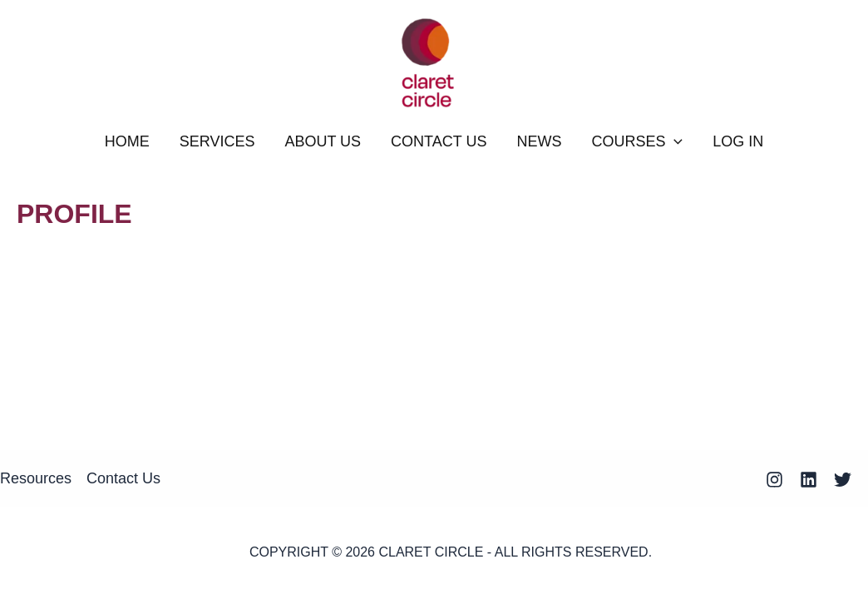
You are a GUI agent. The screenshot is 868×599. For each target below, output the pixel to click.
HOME (127, 141)
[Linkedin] (809, 480)
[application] (674, 141)
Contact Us (123, 478)
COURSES (637, 141)
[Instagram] (774, 480)
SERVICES (217, 141)
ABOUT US (323, 141)
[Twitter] (843, 480)
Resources (36, 478)
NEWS (539, 141)
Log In (738, 141)
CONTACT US (439, 141)
